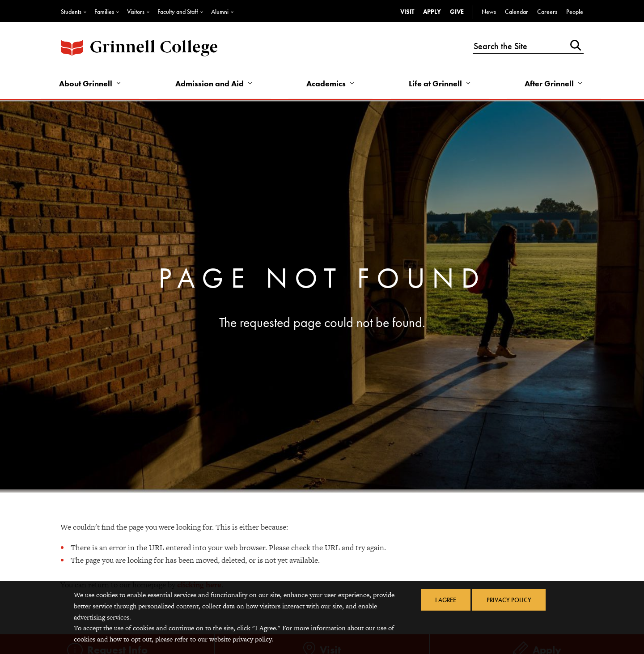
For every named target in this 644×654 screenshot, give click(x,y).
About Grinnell (86, 83)
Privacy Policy (509, 600)
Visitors (136, 12)
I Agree (446, 600)
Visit (407, 12)
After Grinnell (549, 83)
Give (457, 12)
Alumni (220, 12)
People (575, 12)
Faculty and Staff (178, 12)
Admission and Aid (210, 83)
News (489, 12)
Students (71, 12)
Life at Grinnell (435, 83)
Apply (432, 12)
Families (104, 12)
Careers (547, 12)
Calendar (517, 12)
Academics (326, 83)
